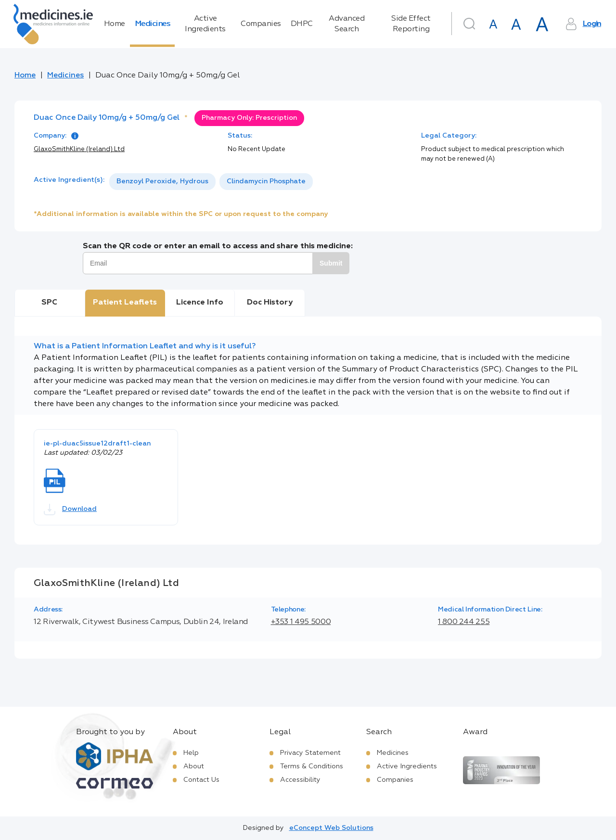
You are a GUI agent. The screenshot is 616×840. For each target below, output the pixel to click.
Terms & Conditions (312, 766)
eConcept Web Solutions (331, 828)
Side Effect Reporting (411, 24)
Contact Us (201, 780)
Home (115, 24)
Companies (261, 24)
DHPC (302, 24)
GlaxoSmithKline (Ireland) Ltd (79, 149)
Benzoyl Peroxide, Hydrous (162, 181)
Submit (331, 263)
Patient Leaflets (125, 303)
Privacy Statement (310, 753)
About (194, 766)
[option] (162, 182)
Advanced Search (346, 24)
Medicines (153, 24)
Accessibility (300, 780)
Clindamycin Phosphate (266, 181)
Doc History (270, 303)
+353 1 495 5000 (301, 622)
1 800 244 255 (464, 622)
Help (191, 753)
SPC (49, 303)
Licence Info (200, 303)
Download (70, 509)
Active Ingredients (205, 24)
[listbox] (211, 182)
